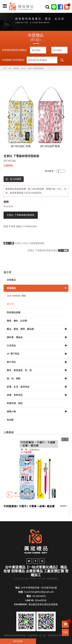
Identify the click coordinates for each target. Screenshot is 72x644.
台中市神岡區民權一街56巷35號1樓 (39, 588)
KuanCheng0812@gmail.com (39, 592)
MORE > (64, 506)
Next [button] (65, 117)
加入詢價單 (16, 179)
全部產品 (11, 280)
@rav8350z (41, 600)
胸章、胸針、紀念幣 (17, 321)
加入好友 (18, 641)
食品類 (10, 420)
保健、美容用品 (15, 395)
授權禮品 (16, 68)
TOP (65, 632)
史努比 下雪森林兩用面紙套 (21, 215)
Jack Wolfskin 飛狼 (16, 296)
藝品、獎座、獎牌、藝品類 (20, 329)
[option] (36, 117)
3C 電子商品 (13, 354)
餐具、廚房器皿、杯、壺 (19, 370)
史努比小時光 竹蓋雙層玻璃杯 (24, 243)
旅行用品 (11, 362)
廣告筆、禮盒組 (15, 337)
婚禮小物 (11, 411)
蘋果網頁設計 (53, 579)
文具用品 (11, 346)
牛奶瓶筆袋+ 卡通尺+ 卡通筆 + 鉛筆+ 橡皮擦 (29, 506)
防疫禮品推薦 (14, 312)
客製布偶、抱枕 (15, 403)
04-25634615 (39, 596)
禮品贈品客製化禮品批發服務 (43, 604)
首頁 (5, 68)
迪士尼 (23, 68)
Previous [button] (7, 117)
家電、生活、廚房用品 (18, 387)
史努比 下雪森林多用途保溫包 (48, 250)
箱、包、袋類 (14, 379)
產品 (10, 68)
